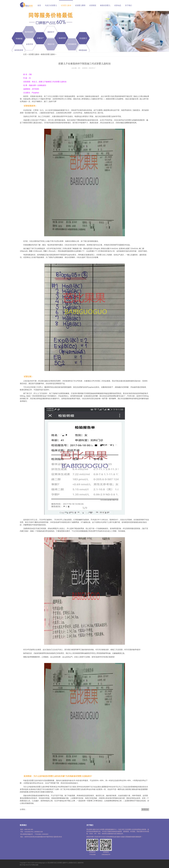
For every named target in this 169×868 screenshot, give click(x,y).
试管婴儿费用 (80, 5)
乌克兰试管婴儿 (51, 5)
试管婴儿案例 (66, 5)
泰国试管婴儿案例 (48, 54)
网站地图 (35, 865)
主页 (25, 54)
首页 (39, 5)
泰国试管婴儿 (105, 5)
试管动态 (118, 5)
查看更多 (145, 809)
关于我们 (128, 5)
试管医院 (93, 5)
